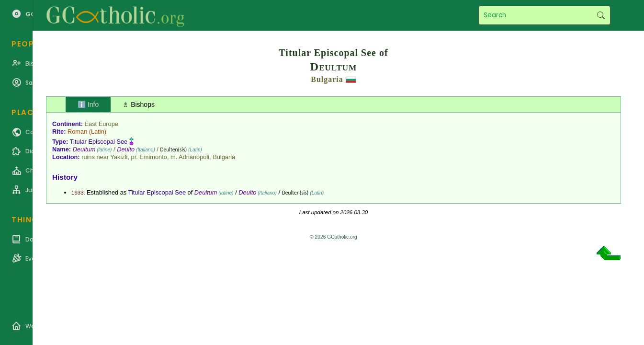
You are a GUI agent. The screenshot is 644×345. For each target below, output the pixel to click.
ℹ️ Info (88, 104)
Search (601, 15)
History (65, 177)
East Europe (102, 124)
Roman (77, 132)
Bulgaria (327, 79)
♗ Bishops (139, 104)
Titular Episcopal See (99, 142)
